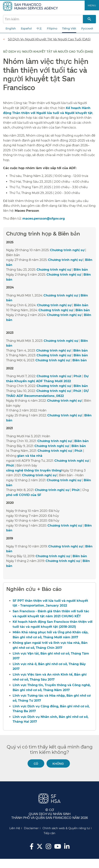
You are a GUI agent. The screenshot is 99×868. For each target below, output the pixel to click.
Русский (87, 28)
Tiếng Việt (69, 28)
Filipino (52, 28)
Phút (77, 376)
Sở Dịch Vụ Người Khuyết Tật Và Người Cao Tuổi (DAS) (49, 39)
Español (26, 28)
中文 (39, 28)
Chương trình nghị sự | (62, 295)
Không (58, 763)
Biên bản (81, 270)
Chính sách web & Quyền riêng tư (66, 828)
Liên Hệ (15, 828)
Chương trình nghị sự (67, 250)
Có (36, 763)
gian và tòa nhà (30, 456)
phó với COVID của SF (24, 495)
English (11, 28)
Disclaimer (31, 828)
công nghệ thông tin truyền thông (34, 470)
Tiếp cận (49, 833)
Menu (92, 5)
